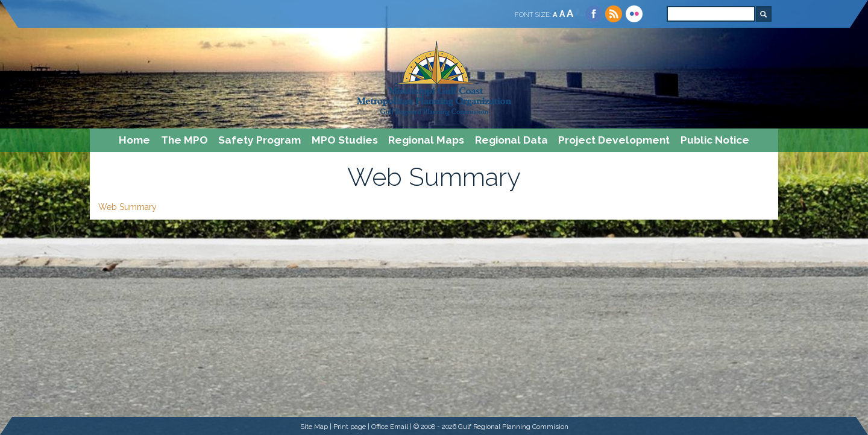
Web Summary (127, 207)
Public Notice (715, 140)
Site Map (314, 427)
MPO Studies (345, 140)
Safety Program (259, 140)
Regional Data (511, 140)
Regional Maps (426, 140)
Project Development (614, 140)
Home (134, 140)
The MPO (184, 140)
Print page (350, 427)
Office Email (390, 427)
